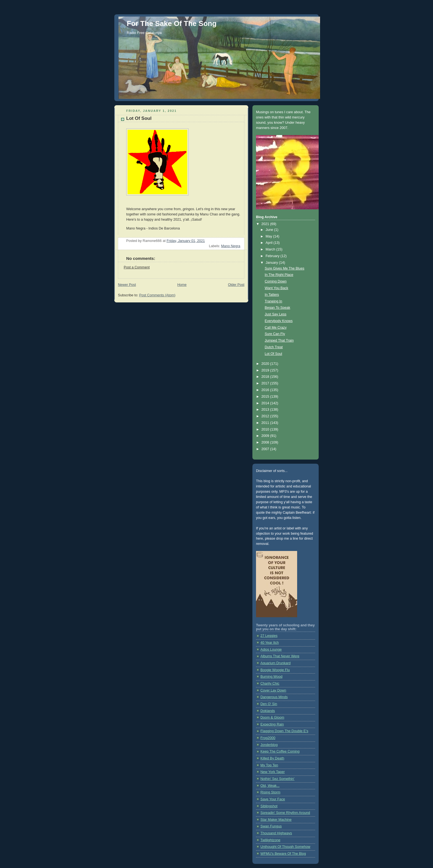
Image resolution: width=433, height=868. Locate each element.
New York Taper (273, 772)
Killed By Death (272, 758)
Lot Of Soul (274, 354)
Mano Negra (231, 246)
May (269, 236)
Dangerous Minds (274, 697)
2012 (266, 416)
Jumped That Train (279, 341)
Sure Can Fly (275, 334)
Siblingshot (269, 806)
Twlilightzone (270, 840)
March (271, 249)
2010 (266, 429)
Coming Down (276, 281)
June (270, 230)
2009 (266, 436)
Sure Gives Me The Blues (285, 268)
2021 (266, 224)
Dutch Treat (274, 347)
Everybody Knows (279, 321)
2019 (266, 370)
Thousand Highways (276, 833)
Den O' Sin (269, 704)
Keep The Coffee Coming (280, 751)
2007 (266, 449)
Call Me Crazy (276, 328)
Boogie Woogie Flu (275, 670)
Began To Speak (278, 308)
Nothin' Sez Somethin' (277, 779)
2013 (266, 410)
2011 (266, 423)
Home (182, 285)
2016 (266, 390)
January (272, 263)
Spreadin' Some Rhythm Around (285, 813)
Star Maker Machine (276, 820)
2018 (266, 377)
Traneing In (274, 301)
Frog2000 (268, 738)
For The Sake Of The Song (172, 23)
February (273, 256)
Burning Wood (271, 677)
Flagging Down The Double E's (284, 731)
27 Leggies (269, 636)
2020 (266, 364)
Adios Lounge (271, 650)
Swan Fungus (271, 826)
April (270, 243)
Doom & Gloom (272, 717)
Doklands (268, 711)
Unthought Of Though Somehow (285, 847)
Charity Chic (270, 684)
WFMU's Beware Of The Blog (283, 854)
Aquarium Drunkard (275, 663)
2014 (266, 403)
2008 (266, 442)
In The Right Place (279, 275)
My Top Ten (269, 765)
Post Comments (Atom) (157, 295)
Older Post (236, 285)
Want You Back (277, 288)
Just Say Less (276, 314)
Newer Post (127, 285)
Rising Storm (270, 792)
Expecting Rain (272, 724)
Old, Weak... (270, 786)
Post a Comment (137, 267)
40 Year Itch (270, 643)
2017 (266, 383)
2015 (266, 397)
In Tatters (272, 295)
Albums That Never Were (280, 656)
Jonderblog (269, 745)
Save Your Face (273, 799)
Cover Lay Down (273, 690)
